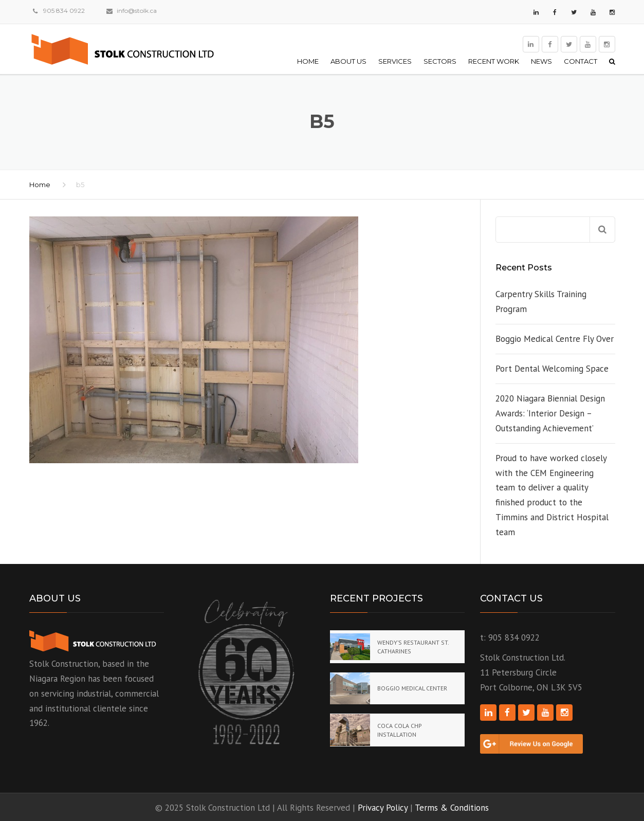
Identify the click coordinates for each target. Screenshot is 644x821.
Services (395, 61)
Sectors (440, 61)
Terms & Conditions (452, 808)
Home (308, 61)
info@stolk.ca (137, 11)
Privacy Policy (383, 808)
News (541, 61)
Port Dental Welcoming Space (552, 369)
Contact (581, 61)
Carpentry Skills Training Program (541, 302)
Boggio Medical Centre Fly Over (555, 339)
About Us (348, 61)
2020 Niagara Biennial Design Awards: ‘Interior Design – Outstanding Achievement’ (550, 413)
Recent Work (494, 61)
